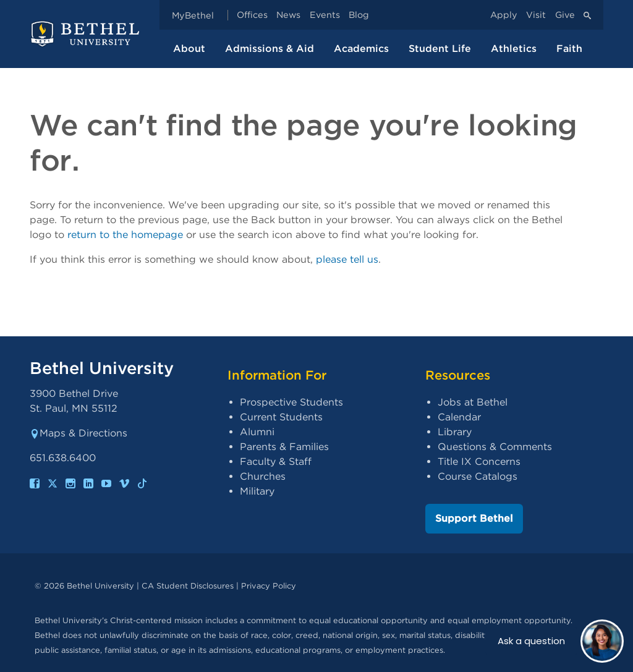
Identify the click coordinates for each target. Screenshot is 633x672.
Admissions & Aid (270, 49)
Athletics (514, 49)
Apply (504, 15)
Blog (359, 15)
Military (257, 491)
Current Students (281, 417)
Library (455, 432)
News (288, 15)
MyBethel (193, 15)
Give (565, 15)
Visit (536, 15)
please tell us (347, 259)
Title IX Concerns (479, 461)
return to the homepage (125, 235)
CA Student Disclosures (188, 586)
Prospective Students (291, 402)
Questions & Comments (495, 447)
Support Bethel (474, 518)
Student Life (440, 49)
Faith (569, 49)
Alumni (257, 432)
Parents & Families (284, 447)
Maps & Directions (79, 433)
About (189, 49)
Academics (361, 49)
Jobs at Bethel (473, 402)
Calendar (459, 417)
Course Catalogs (478, 476)
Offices (252, 15)
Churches (263, 476)
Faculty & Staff (276, 461)
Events (325, 15)
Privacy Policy (269, 586)
